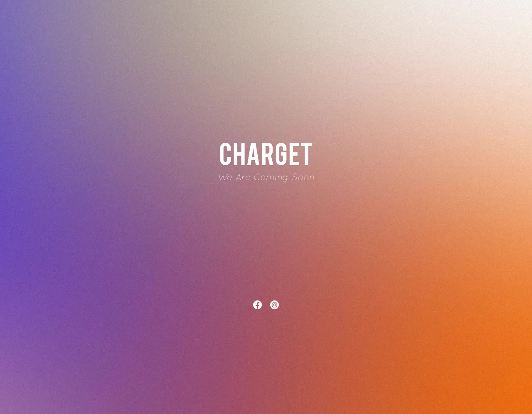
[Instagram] (275, 305)
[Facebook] (257, 305)
